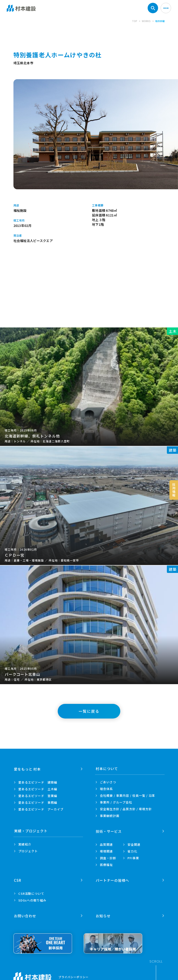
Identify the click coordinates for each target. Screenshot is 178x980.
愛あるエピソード (38, 782)
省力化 (132, 851)
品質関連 (106, 844)
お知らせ (103, 915)
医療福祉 (106, 864)
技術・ (109, 831)
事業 (110, 816)
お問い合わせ (25, 915)
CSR (18, 880)
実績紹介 (25, 844)
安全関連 (134, 844)
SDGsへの (32, 900)
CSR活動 (31, 893)
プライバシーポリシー (73, 976)
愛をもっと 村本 (28, 769)
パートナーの (112, 880)
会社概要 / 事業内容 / (127, 795)
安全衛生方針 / (126, 809)
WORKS (146, 21)
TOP (135, 21)
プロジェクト (28, 851)
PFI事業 (133, 858)
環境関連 (106, 851)
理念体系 (106, 789)
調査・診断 (108, 858)
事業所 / (116, 802)
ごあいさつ (108, 782)
